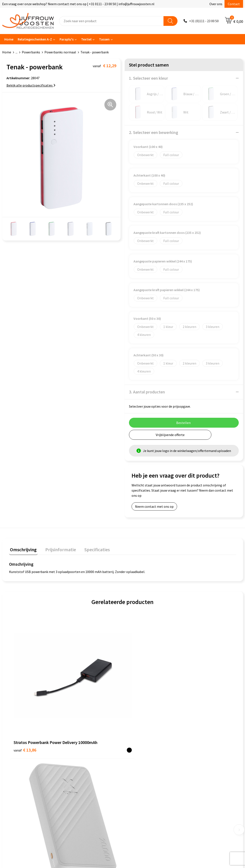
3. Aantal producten (147, 392)
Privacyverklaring (140, 751)
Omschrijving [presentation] (22, 548)
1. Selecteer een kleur (148, 78)
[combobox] (111, 21)
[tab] (22, 549)
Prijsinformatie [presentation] (58, 548)
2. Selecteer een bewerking (154, 132)
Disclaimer (135, 757)
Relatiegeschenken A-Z (35, 39)
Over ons (216, 4)
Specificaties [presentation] (92, 548)
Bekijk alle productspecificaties (31, 85)
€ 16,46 (138, 678)
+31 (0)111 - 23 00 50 (204, 21)
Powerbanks (31, 52)
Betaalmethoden (80, 764)
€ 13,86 (25, 691)
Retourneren (77, 770)
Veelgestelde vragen (83, 757)
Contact (234, 4)
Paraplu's (67, 39)
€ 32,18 (82, 691)
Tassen (104, 39)
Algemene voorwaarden (144, 738)
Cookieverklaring (139, 744)
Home (9, 39)
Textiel (86, 39)
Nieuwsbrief (77, 751)
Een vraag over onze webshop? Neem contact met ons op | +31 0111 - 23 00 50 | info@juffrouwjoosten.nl (78, 4)
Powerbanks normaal (60, 52)
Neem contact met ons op (154, 506)
